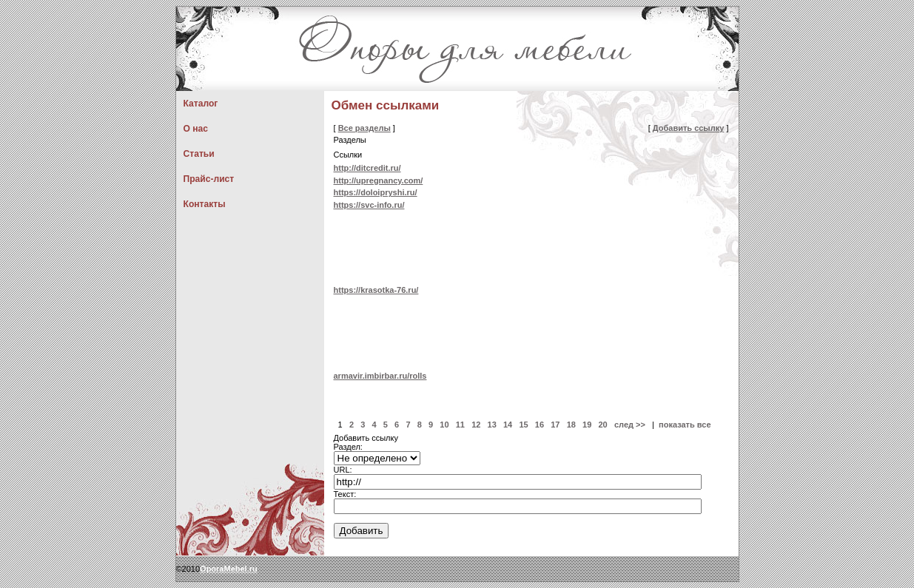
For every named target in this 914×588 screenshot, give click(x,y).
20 (603, 425)
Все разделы (364, 128)
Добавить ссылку (689, 128)
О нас (196, 129)
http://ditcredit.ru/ (367, 168)
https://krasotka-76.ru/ (376, 290)
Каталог (201, 104)
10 (444, 425)
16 (540, 425)
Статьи (199, 154)
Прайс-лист (209, 179)
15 (523, 425)
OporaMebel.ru (229, 569)
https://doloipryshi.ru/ (376, 192)
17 (555, 425)
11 (460, 425)
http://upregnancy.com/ (379, 180)
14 (508, 425)
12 (476, 425)
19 (587, 425)
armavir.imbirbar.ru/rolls (380, 376)
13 (492, 425)
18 (571, 425)
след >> (630, 425)
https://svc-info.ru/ (369, 205)
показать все (685, 425)
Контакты (205, 204)
